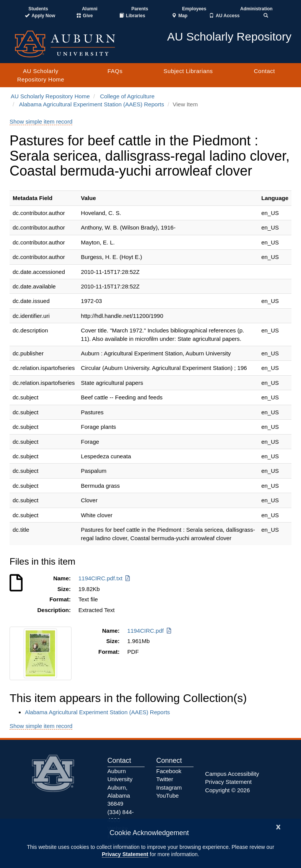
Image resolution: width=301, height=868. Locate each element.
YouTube (167, 796)
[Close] (278, 826)
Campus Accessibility (232, 774)
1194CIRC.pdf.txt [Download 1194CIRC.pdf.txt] (105, 578)
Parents (140, 9)
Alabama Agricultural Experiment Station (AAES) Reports (92, 104)
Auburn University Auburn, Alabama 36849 (120, 787)
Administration (256, 9)
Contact (264, 71)
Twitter (164, 779)
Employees (194, 9)
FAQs (115, 71)
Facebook (169, 771)
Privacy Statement (125, 854)
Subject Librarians (188, 71)
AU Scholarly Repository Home (41, 75)
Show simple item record (41, 121)
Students (38, 9)
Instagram (169, 787)
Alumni (90, 9)
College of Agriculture (127, 96)
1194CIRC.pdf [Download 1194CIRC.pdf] (150, 631)
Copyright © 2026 (227, 790)
